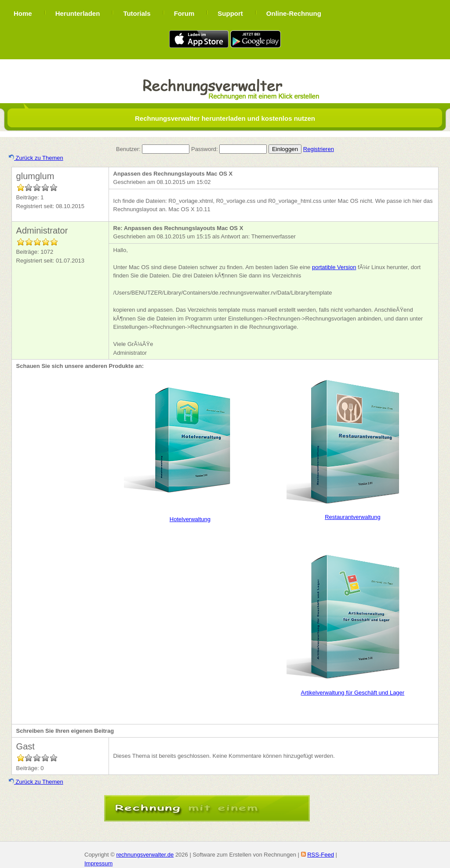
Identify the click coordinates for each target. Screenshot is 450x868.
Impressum (98, 863)
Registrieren (319, 149)
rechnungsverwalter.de (145, 855)
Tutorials (137, 13)
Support (230, 13)
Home (23, 13)
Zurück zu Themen (36, 158)
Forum (184, 13)
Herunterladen (78, 13)
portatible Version (334, 267)
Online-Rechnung (294, 13)
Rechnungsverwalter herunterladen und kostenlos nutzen (225, 118)
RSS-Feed (321, 855)
